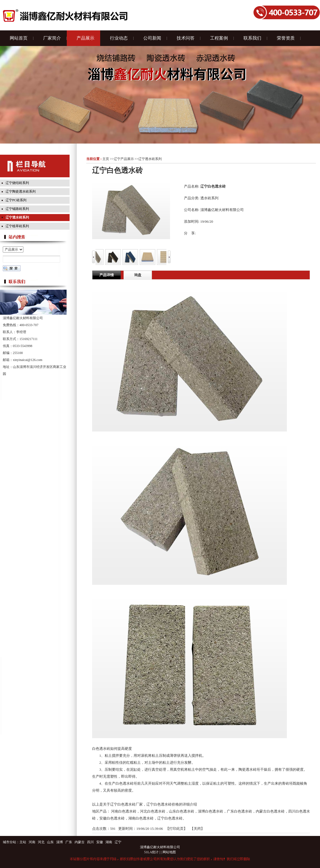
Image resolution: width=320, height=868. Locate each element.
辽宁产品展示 (124, 159)
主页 (106, 159)
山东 (50, 842)
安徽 (100, 842)
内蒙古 (80, 842)
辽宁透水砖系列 (150, 159)
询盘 (138, 275)
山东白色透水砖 (182, 811)
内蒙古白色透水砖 (270, 811)
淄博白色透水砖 (211, 811)
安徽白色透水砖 (112, 818)
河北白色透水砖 (153, 811)
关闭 (197, 829)
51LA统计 (151, 852)
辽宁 (118, 842)
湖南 (109, 842)
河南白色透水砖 (124, 811)
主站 (23, 842)
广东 (69, 842)
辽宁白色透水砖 (170, 818)
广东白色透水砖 (239, 811)
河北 (41, 842)
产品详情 (107, 275)
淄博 (60, 842)
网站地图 (169, 852)
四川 (90, 842)
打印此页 (176, 829)
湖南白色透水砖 (141, 818)
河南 (32, 842)
